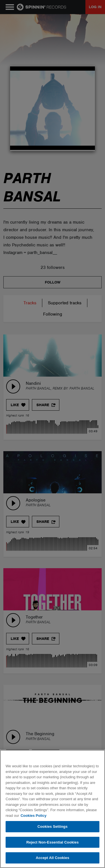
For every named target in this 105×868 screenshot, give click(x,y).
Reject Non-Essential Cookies (53, 842)
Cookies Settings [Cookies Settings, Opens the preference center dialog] (53, 827)
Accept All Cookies (53, 858)
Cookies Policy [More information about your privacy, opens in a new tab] (33, 816)
